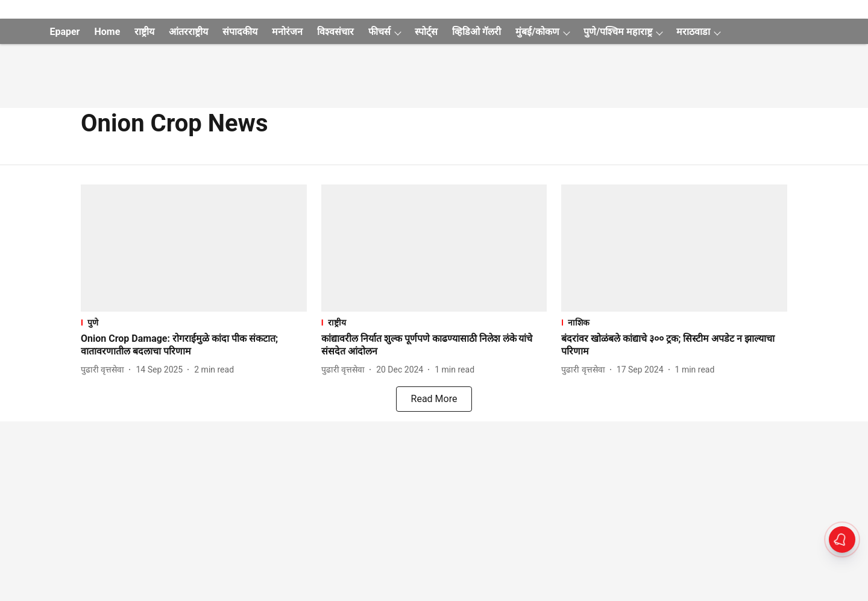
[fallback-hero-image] (194, 248)
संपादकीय (240, 32)
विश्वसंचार (335, 32)
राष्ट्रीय (144, 32)
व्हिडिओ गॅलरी (476, 32)
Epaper (64, 32)
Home (107, 32)
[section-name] (194, 322)
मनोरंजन (287, 32)
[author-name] (105, 370)
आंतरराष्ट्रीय (188, 32)
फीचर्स (379, 32)
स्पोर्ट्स (426, 32)
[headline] (194, 345)
